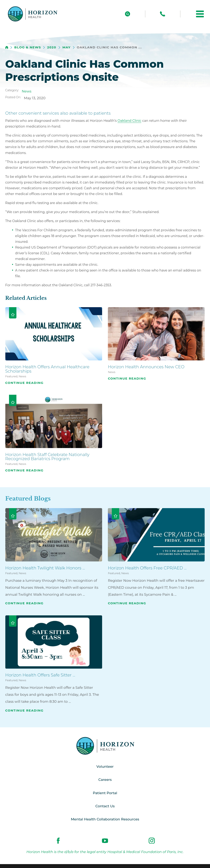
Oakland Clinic (129, 121)
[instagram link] (152, 841)
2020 (52, 47)
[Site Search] (128, 14)
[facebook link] (58, 841)
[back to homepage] (7, 47)
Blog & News (28, 47)
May (66, 47)
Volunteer (105, 766)
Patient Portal (105, 793)
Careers (105, 780)
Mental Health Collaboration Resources (105, 819)
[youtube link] (105, 841)
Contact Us (105, 806)
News (27, 91)
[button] (200, 14)
